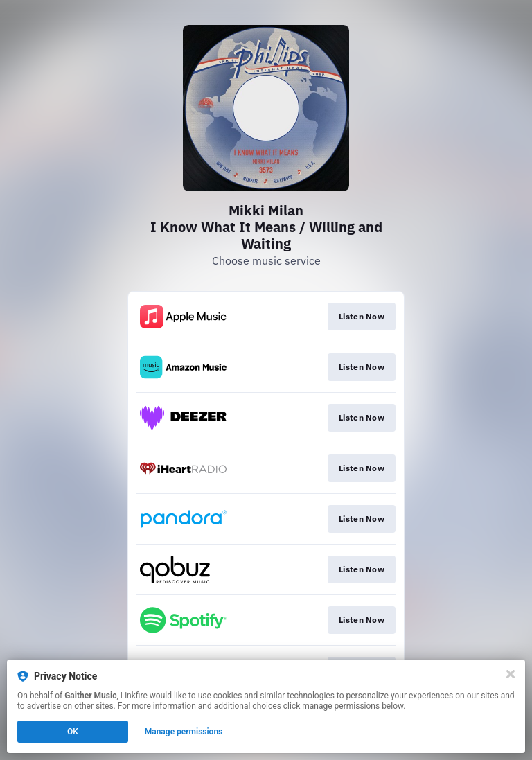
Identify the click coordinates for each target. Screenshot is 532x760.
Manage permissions (184, 732)
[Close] (511, 674)
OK (73, 732)
